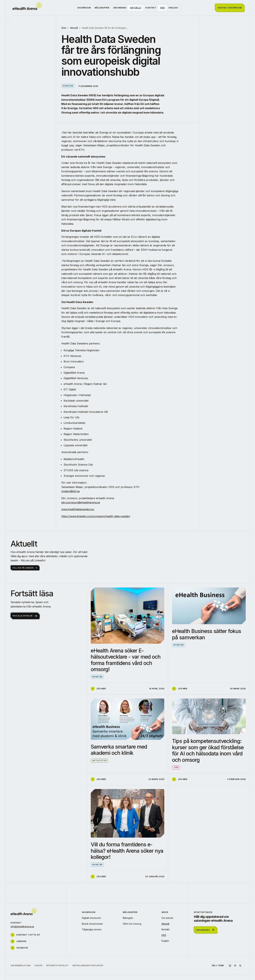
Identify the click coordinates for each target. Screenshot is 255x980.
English (173, 8)
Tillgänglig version (92, 929)
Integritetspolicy (57, 965)
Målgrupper (102, 8)
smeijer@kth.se (70, 491)
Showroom (84, 8)
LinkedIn (18, 941)
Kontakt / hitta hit (25, 935)
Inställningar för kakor (88, 965)
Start (64, 28)
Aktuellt (136, 8)
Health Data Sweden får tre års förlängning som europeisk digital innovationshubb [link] (105, 28)
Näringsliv (128, 918)
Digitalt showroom (91, 918)
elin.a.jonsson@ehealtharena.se (81, 502)
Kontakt (151, 8)
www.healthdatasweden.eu (78, 509)
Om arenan (120, 8)
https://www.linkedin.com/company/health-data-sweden (96, 516)
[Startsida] (27, 6)
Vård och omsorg (132, 924)
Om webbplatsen (21, 965)
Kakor (38, 965)
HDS (162, 8)
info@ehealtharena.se (22, 926)
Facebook (19, 948)
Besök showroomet (92, 924)
